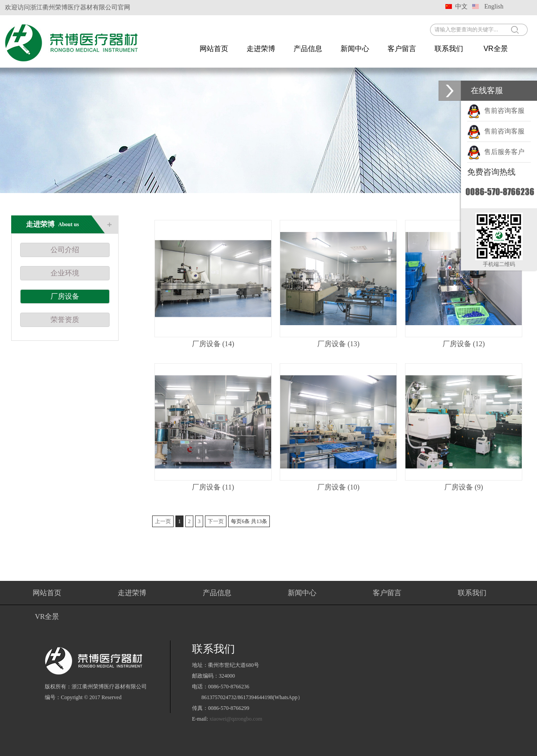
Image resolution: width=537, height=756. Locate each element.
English (494, 6)
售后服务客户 (496, 152)
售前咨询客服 (496, 111)
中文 (461, 6)
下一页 (216, 521)
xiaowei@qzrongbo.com (236, 719)
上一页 (163, 521)
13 (259, 521)
